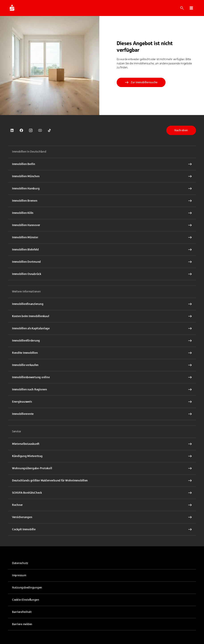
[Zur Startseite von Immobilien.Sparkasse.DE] (12, 8)
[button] (191, 8)
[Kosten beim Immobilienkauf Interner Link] (102, 316)
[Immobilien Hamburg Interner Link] (102, 189)
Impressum (19, 575)
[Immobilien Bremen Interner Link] (102, 201)
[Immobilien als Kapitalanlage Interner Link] (102, 328)
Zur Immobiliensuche (141, 82)
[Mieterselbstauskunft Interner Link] (102, 444)
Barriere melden (22, 624)
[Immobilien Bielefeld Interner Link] (102, 250)
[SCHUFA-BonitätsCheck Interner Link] (102, 493)
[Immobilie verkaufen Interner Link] (102, 365)
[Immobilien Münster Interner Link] (102, 237)
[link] (12, 130)
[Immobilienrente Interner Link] (102, 414)
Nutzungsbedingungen (27, 588)
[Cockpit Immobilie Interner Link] (102, 529)
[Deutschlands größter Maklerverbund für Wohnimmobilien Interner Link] (102, 481)
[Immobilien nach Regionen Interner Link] (102, 390)
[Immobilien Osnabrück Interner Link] (102, 274)
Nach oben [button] (181, 130)
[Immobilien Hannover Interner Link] (102, 225)
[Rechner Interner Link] (102, 505)
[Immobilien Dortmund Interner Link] (102, 262)
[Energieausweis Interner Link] (102, 402)
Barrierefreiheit (22, 612)
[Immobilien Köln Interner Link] (102, 213)
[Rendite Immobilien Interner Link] (102, 353)
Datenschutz (20, 563)
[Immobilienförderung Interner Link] (102, 341)
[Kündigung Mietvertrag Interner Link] (102, 456)
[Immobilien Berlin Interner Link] (102, 164)
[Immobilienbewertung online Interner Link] (102, 377)
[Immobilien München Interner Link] (102, 176)
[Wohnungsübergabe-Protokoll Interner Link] (102, 468)
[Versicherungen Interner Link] (102, 517)
